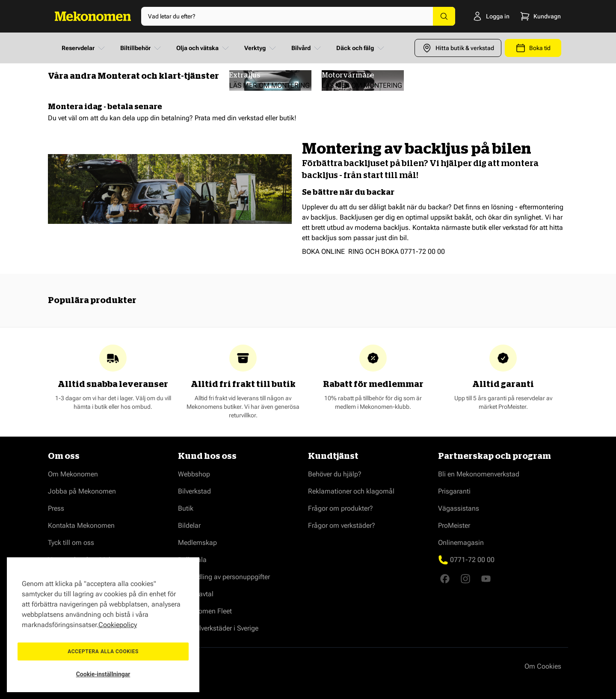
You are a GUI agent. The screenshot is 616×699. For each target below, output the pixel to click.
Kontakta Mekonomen (81, 525)
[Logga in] (478, 16)
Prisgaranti (454, 491)
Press (56, 508)
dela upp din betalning (156, 118)
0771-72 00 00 (472, 560)
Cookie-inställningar (103, 674)
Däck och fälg (361, 48)
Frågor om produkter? (341, 508)
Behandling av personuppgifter (224, 577)
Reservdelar (84, 48)
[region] (103, 625)
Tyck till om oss (71, 543)
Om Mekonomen (73, 474)
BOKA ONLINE (323, 251)
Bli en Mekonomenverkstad (479, 474)
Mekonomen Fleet (205, 611)
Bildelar (189, 525)
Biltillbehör (141, 48)
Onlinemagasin (461, 543)
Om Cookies (543, 666)
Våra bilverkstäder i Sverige (218, 628)
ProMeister (454, 525)
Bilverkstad (194, 491)
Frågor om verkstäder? (342, 525)
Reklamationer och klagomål (351, 491)
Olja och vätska (203, 48)
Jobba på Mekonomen (82, 491)
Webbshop (194, 474)
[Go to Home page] (93, 16)
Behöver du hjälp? (335, 474)
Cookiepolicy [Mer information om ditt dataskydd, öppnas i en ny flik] (118, 625)
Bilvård (307, 48)
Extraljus (245, 75)
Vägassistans (459, 508)
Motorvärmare (348, 75)
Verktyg (261, 48)
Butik (186, 508)
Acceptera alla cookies (103, 651)
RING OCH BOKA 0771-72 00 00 (397, 251)
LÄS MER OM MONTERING (269, 85)
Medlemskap (197, 543)
